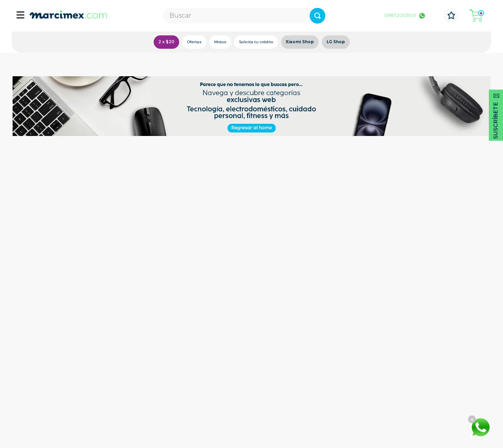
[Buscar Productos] (318, 16)
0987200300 (400, 15)
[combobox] (244, 16)
